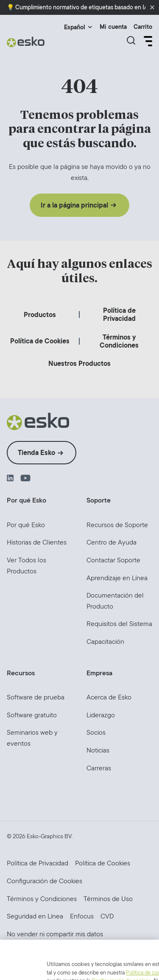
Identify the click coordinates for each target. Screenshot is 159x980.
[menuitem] (40, 315)
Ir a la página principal (74, 205)
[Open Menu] (147, 41)
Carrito (143, 27)
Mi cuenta (113, 27)
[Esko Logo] (26, 42)
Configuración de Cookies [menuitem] (45, 881)
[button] (152, 8)
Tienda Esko (36, 453)
